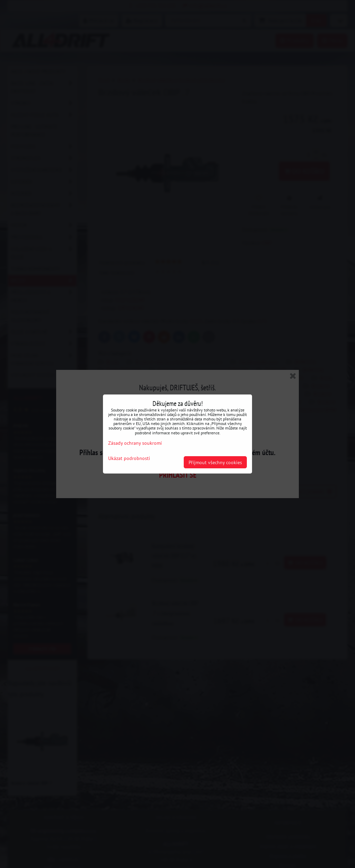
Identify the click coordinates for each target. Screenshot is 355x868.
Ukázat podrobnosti (129, 458)
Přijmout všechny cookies (215, 462)
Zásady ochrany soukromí (135, 443)
